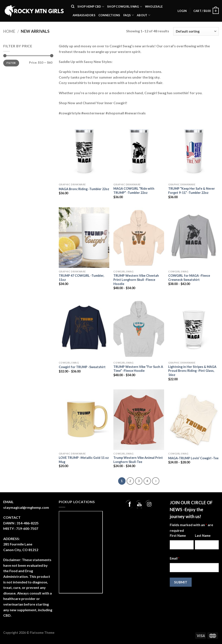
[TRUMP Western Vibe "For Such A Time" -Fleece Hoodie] (139, 329)
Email (175, 558)
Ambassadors (84, 15)
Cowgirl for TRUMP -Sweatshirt (82, 367)
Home (9, 31)
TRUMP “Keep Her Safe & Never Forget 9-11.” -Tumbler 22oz (192, 191)
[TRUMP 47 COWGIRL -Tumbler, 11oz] (84, 238)
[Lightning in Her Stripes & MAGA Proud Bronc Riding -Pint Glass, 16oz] (193, 329)
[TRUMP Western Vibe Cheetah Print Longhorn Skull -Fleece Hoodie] (139, 238)
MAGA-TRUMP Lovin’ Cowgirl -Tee (193, 458)
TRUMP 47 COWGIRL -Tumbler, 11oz (81, 278)
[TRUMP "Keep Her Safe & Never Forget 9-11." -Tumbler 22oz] (193, 151)
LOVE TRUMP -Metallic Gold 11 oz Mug (84, 460)
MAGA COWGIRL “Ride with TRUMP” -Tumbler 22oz (134, 191)
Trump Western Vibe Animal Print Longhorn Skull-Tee (138, 460)
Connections (109, 15)
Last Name (203, 536)
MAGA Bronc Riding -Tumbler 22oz (84, 189)
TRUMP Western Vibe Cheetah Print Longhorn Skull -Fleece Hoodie (136, 280)
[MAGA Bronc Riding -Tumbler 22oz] (84, 151)
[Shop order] (196, 31)
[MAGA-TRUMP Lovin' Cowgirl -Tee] (193, 420)
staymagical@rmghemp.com (26, 507)
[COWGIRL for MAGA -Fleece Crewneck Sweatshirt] (193, 238)
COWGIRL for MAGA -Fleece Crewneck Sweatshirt (189, 278)
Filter (11, 63)
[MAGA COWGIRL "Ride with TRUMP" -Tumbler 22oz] (139, 151)
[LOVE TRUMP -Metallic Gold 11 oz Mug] (84, 420)
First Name (178, 536)
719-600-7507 (27, 528)
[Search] (73, 7)
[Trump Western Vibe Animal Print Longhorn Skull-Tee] (139, 420)
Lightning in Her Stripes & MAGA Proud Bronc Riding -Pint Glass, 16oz (192, 371)
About (144, 15)
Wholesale (154, 7)
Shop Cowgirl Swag (125, 7)
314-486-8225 (28, 523)
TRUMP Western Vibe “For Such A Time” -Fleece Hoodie (138, 369)
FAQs (129, 15)
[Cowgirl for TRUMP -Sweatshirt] (84, 329)
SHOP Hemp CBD (91, 7)
